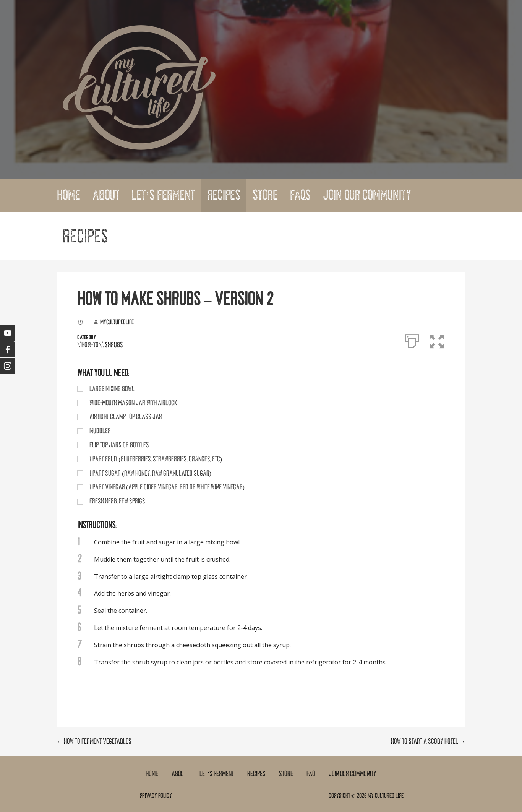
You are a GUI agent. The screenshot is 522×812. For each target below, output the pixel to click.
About (106, 195)
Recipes (224, 195)
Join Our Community (367, 195)
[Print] (412, 339)
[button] (438, 339)
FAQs (300, 195)
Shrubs (114, 345)
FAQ (311, 774)
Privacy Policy (156, 796)
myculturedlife (117, 322)
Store (265, 195)
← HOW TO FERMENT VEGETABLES (94, 741)
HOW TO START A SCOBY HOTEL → (428, 741)
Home (69, 195)
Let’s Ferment (163, 195)
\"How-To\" (90, 345)
